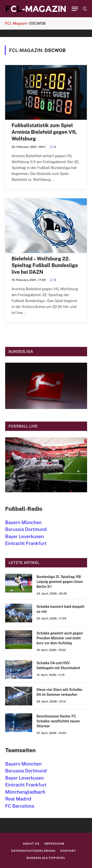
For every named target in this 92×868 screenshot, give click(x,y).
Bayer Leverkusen (24, 536)
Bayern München (23, 522)
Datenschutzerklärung (33, 851)
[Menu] (75, 9)
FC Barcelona (20, 806)
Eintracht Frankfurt (26, 543)
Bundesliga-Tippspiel (46, 858)
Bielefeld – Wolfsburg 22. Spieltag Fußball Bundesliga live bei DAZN (45, 265)
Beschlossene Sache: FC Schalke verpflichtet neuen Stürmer (58, 721)
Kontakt (68, 851)
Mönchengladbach (25, 792)
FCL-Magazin (16, 23)
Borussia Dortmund (26, 529)
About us (31, 844)
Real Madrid (18, 799)
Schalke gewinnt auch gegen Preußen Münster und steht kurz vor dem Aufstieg (60, 638)
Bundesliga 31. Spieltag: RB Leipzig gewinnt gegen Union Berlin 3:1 (60, 582)
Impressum (54, 844)
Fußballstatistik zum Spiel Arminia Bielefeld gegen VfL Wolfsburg (44, 132)
